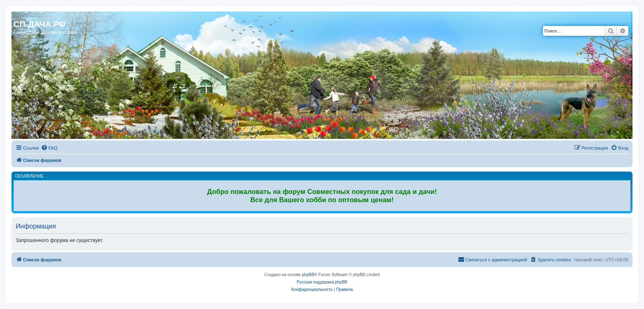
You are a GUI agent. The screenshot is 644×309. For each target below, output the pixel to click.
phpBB (308, 275)
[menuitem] (49, 148)
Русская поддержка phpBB (322, 282)
